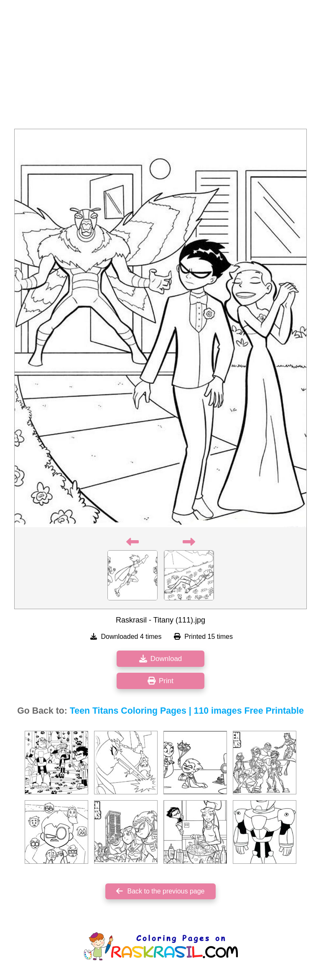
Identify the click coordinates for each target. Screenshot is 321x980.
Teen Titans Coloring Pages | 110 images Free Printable (187, 711)
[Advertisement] (160, 67)
